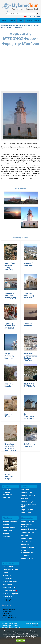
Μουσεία (6, 533)
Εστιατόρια (25, 499)
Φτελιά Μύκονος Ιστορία (9, 476)
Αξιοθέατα (20, 21)
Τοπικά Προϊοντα (28, 532)
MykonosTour (6, 25)
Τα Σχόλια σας (26, 541)
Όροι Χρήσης (7, 585)
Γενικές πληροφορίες (29, 529)
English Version (10, 591)
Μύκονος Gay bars (28, 496)
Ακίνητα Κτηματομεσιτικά (28, 551)
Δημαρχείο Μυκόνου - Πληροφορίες (10, 296)
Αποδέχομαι (20, 640)
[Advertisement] (20, 60)
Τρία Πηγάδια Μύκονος (30, 445)
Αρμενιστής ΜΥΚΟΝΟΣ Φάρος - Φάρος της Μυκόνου (20, 26)
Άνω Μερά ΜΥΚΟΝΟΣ (29, 264)
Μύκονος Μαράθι (9, 385)
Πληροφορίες (29, 21)
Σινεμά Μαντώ (27, 513)
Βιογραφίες (25, 535)
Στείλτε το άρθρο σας (10, 594)
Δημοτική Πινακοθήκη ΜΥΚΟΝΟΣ (10, 326)
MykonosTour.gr (9, 567)
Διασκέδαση (12, 21)
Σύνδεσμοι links (27, 558)
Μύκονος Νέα (26, 538)
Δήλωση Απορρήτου (10, 582)
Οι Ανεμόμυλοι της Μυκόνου (30, 416)
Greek (37, 16)
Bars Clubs (25, 490)
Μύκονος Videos (9, 527)
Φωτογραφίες (8, 530)
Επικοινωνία (7, 579)
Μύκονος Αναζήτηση (10, 570)
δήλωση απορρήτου (29, 637)
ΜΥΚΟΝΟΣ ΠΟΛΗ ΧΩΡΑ (29, 385)
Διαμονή (4, 21)
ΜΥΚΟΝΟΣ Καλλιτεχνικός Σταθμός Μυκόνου (30, 357)
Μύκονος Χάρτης (28, 521)
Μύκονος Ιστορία (28, 547)
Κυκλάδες (6, 498)
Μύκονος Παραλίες (10, 521)
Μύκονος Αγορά (27, 502)
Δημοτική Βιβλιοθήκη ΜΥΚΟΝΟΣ (29, 296)
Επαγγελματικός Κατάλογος (27, 525)
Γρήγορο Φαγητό (27, 510)
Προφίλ (5, 573)
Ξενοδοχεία (7, 490)
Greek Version (9, 588)
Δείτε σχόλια (7, 597)
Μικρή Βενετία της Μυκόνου (10, 356)
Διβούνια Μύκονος (28, 325)
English (28, 16)
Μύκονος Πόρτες (9, 415)
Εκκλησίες (7, 536)
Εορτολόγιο (25, 544)
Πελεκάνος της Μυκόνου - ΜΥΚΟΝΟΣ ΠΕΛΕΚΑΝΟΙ (11, 447)
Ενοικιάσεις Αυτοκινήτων (8, 494)
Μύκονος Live (27, 493)
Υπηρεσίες (25, 555)
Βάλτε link (7, 576)
